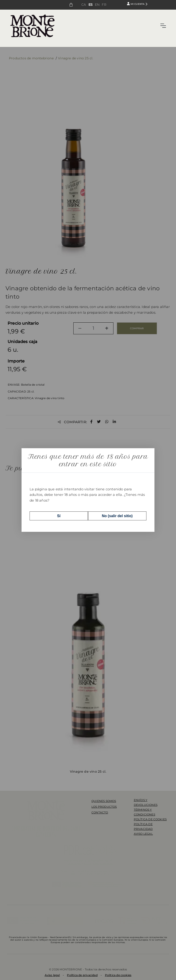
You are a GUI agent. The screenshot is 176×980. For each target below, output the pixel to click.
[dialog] (88, 490)
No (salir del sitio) (117, 516)
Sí (59, 516)
